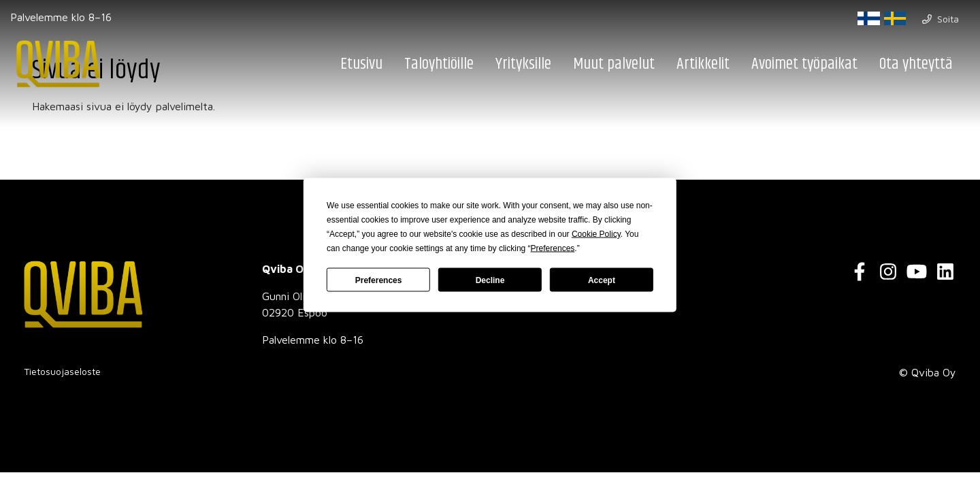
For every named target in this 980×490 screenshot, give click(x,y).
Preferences (379, 280)
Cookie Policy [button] (596, 234)
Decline (490, 280)
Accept (602, 280)
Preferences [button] (553, 248)
